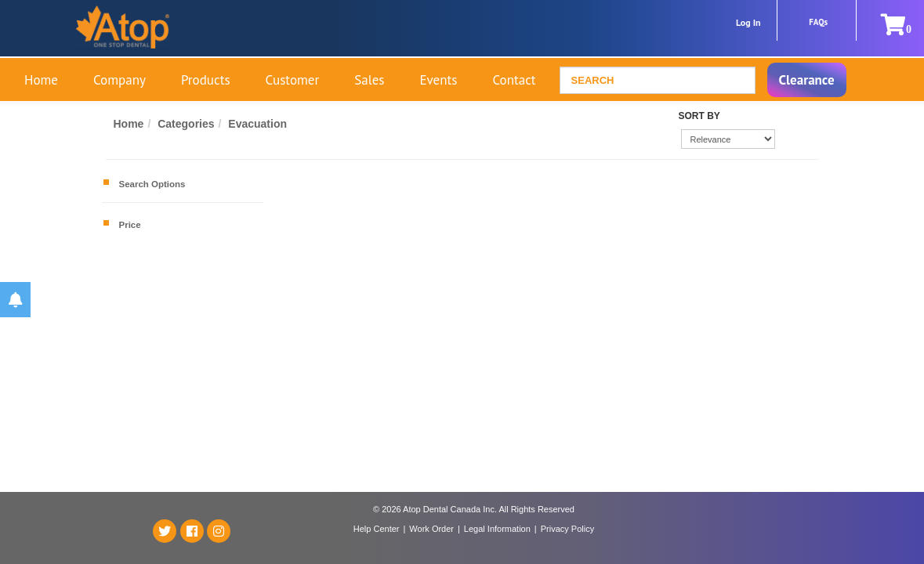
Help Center (377, 529)
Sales (369, 80)
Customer (293, 80)
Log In (748, 22)
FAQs (818, 22)
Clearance (807, 80)
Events (438, 80)
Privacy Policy (567, 529)
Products (206, 80)
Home (41, 80)
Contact (514, 80)
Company (120, 80)
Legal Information (497, 529)
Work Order (431, 529)
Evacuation (259, 124)
